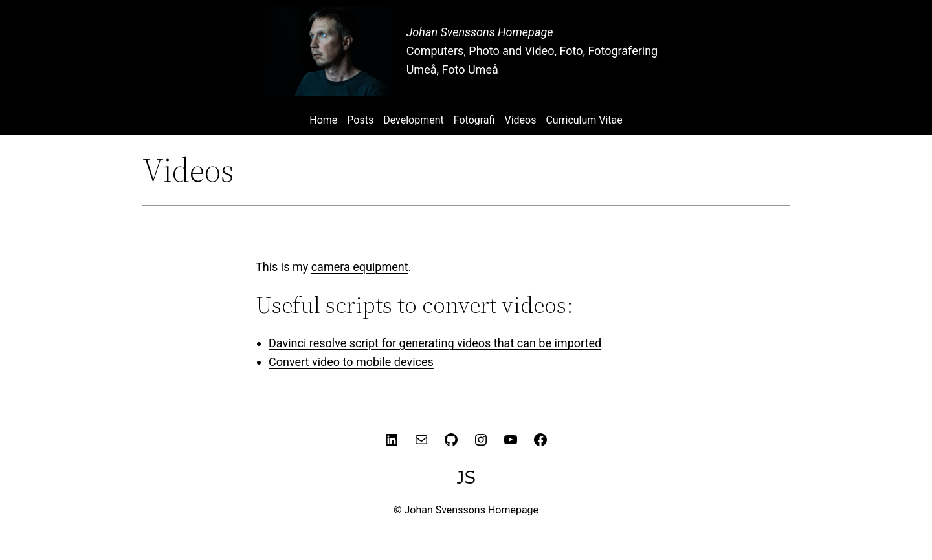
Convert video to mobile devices (351, 362)
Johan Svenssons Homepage (480, 32)
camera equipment (360, 267)
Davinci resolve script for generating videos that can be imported (435, 343)
